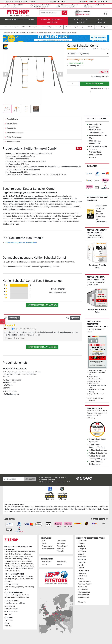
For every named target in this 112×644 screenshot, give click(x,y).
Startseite (6, 33)
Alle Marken (82, 602)
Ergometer (82, 543)
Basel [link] (6, 603)
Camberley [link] (29, 576)
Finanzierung (96, 77)
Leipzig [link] (17, 564)
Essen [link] (7, 559)
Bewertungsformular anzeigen (42, 306)
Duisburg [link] (30, 556)
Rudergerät (82, 549)
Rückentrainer (83, 589)
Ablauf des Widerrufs (61, 550)
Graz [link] (6, 587)
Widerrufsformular (48, 549)
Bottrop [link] (11, 554)
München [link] (8, 566)
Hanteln (81, 565)
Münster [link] (14, 566)
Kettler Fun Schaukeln (69, 33)
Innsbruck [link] (12, 587)
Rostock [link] (7, 568)
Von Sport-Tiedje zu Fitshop (14, 504)
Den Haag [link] (26, 595)
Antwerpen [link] (8, 609)
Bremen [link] (28, 554)
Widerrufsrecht (62, 546)
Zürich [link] (23, 603)
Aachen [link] (7, 552)
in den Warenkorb (95, 84)
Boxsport (81, 568)
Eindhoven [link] (8, 597)
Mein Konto (102, 1)
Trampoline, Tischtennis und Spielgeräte (52, 22)
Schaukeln (57, 33)
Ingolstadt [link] (15, 561)
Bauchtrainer (83, 587)
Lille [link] (6, 614)
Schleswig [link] (24, 568)
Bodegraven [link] (17, 595)
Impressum (18, 1)
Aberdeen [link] (8, 576)
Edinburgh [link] (8, 579)
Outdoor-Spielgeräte (45, 33)
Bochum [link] (32, 552)
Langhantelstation (84, 581)
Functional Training (85, 584)
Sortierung (13, 318)
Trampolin (82, 554)
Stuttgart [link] (31, 568)
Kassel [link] (29, 561)
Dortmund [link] (8, 556)
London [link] (22, 579)
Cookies (44, 543)
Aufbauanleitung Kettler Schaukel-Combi (20, 243)
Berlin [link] (20, 552)
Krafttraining (28, 20)
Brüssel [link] (15, 609)
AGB (43, 541)
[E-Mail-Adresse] (13, 479)
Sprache (93, 1)
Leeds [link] (14, 576)
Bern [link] (11, 603)
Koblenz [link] (7, 564)
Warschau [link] (8, 626)
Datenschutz (61, 541)
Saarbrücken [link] (15, 568)
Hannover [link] (8, 561)
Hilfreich (8, 339)
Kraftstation (82, 551)
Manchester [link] (29, 579)
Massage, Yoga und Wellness (80, 22)
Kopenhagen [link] (9, 620)
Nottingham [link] (9, 581)
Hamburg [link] (26, 559)
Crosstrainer (82, 541)
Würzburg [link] (16, 571)
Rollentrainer (82, 576)
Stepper (81, 579)
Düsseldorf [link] (22, 556)
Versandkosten (47, 546)
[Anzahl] (73, 84)
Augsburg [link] (14, 552)
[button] (6, 75)
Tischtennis (82, 557)
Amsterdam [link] (9, 595)
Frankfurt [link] (13, 559)
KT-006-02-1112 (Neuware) (79, 54)
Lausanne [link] (16, 603)
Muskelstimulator (84, 595)
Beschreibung (12, 124)
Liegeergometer (83, 570)
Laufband (81, 546)
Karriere (26, 1)
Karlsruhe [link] (23, 561)
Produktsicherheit (13, 142)
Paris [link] (10, 614)
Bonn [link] (6, 554)
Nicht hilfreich (19, 339)
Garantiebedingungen (15, 133)
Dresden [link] (15, 556)
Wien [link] (6, 589)
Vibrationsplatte (84, 597)
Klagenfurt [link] (20, 587)
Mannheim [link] (29, 564)
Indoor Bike (82, 562)
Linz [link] (25, 587)
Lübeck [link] (23, 564)
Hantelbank (82, 560)
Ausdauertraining (12, 20)
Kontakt (32, 1)
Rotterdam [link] (25, 597)
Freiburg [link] (19, 559)
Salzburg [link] (31, 587)
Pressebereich (62, 562)
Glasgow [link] (15, 579)
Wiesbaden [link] (8, 571)
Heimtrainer (82, 573)
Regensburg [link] (29, 566)
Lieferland (83, 1)
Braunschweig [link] (20, 554)
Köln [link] (12, 564)
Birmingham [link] (21, 576)
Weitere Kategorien (101, 22)
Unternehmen (9, 1)
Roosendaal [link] (16, 597)
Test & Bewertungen (14, 138)
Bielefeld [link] (25, 552)
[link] (89, 174)
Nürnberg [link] (21, 566)
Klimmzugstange (84, 592)
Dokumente (11, 129)
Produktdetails (12, 120)
